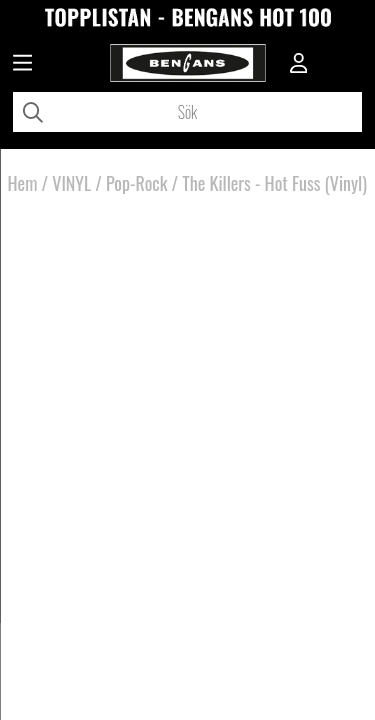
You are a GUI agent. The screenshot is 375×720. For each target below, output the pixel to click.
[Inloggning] (299, 65)
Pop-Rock (136, 183)
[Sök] (187, 112)
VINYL (71, 183)
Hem (23, 183)
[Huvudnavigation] (22, 65)
